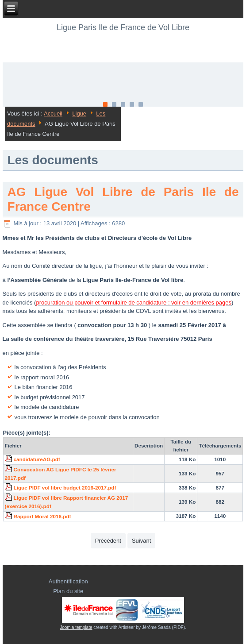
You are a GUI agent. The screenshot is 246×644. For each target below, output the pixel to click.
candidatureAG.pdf (37, 459)
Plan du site (68, 591)
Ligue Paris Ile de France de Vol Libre (123, 27)
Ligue (79, 114)
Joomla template (76, 627)
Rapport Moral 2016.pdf (42, 516)
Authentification (68, 581)
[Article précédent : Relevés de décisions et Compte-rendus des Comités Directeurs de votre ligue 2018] (108, 541)
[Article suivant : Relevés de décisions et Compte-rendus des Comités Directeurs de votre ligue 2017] (141, 541)
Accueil (53, 114)
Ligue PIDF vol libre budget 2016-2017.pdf (65, 488)
